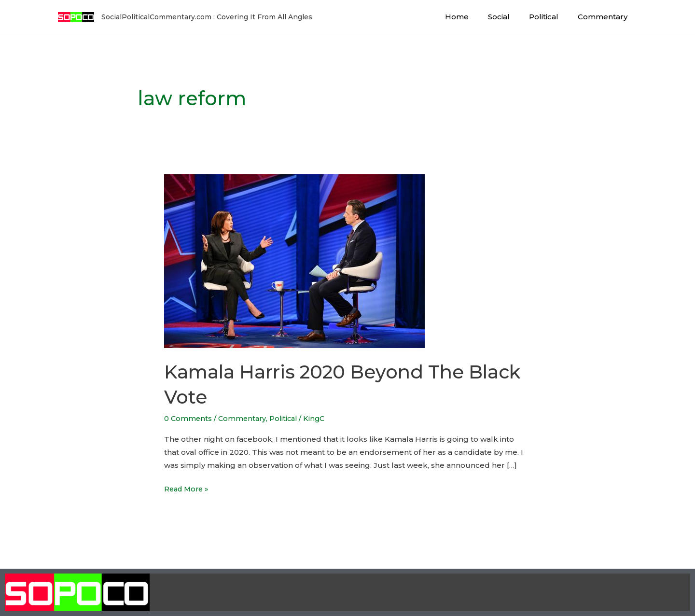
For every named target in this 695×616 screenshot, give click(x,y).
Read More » (188, 488)
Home (474, 17)
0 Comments (188, 418)
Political (551, 17)
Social (511, 17)
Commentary (605, 17)
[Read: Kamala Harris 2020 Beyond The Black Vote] (294, 260)
